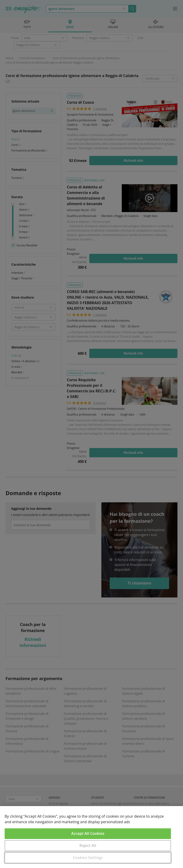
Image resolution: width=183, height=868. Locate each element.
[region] (91, 837)
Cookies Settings (88, 858)
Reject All (88, 845)
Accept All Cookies (88, 833)
